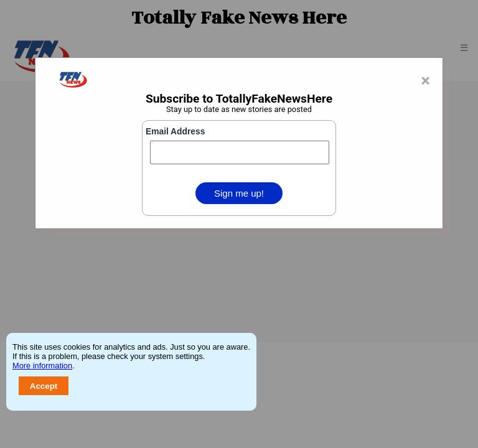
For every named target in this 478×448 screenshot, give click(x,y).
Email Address (175, 132)
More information (42, 366)
